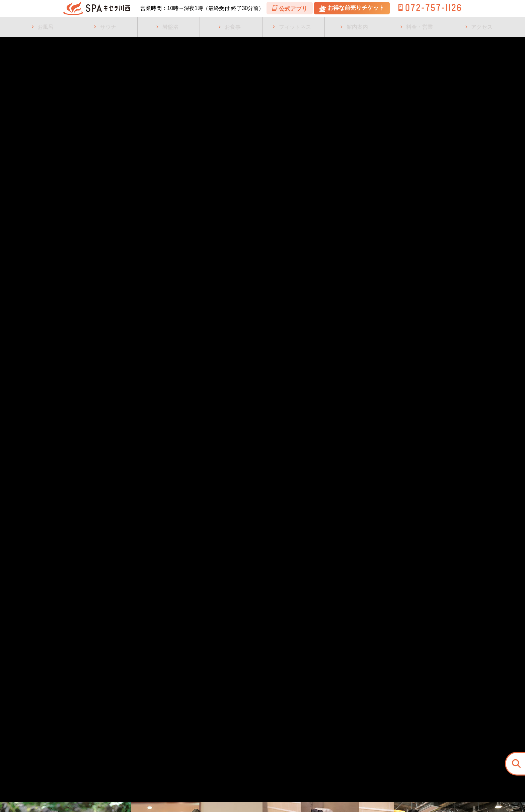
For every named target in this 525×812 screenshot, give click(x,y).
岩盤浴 (170, 27)
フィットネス (295, 27)
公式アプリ (340, 9)
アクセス (482, 27)
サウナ (108, 27)
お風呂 (46, 27)
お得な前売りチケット (402, 8)
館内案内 (357, 27)
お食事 (233, 27)
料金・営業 (420, 27)
